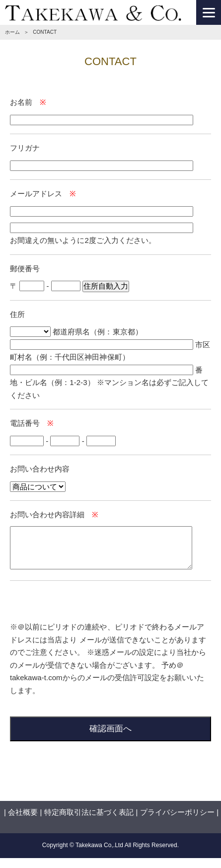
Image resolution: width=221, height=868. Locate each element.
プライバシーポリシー (177, 812)
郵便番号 (25, 269)
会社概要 (23, 812)
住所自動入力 (106, 286)
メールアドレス (36, 194)
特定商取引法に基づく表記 (89, 812)
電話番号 (25, 423)
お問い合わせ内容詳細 (47, 514)
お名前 (21, 102)
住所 (17, 314)
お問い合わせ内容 (40, 469)
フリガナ (25, 148)
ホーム (12, 32)
